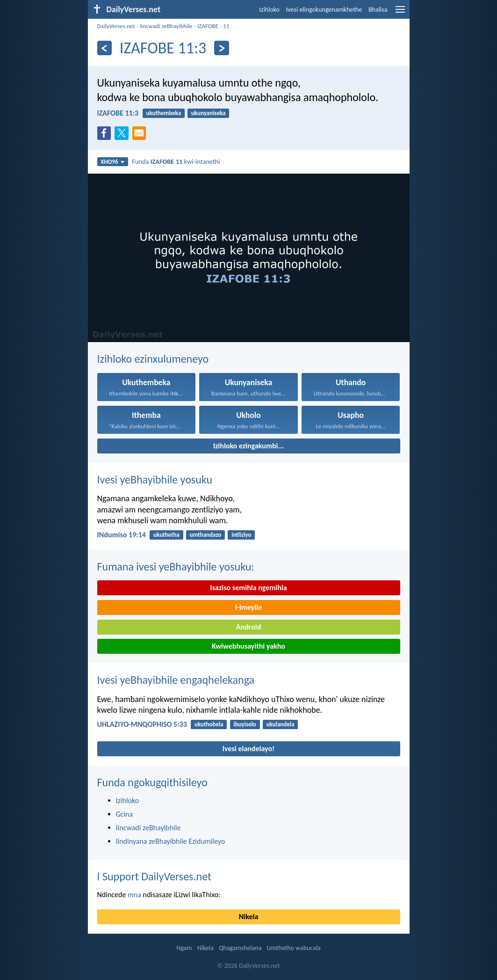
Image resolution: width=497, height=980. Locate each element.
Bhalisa (378, 10)
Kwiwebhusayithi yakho (248, 646)
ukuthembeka (163, 113)
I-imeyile (249, 607)
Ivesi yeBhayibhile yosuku (155, 479)
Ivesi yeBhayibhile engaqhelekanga (176, 680)
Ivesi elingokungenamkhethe (324, 10)
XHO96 (112, 162)
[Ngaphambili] (104, 48)
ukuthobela (209, 724)
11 (226, 26)
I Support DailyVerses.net (155, 876)
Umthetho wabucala (294, 948)
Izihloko (269, 10)
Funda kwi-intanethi (176, 161)
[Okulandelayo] (221, 48)
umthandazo (206, 535)
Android (248, 627)
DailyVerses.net (116, 26)
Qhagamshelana (240, 948)
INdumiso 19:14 (122, 535)
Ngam (184, 948)
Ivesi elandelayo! (249, 749)
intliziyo (241, 535)
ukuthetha (166, 535)
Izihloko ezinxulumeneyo (153, 359)
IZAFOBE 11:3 (118, 113)
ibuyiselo (245, 724)
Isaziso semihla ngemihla (248, 588)
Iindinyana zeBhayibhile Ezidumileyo (171, 841)
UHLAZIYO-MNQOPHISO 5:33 (142, 724)
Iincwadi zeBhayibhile (166, 26)
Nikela (249, 917)
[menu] (400, 13)
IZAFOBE (208, 26)
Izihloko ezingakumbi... (249, 446)
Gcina (125, 814)
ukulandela (281, 724)
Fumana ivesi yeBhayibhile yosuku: (176, 567)
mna (134, 895)
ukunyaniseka (209, 113)
